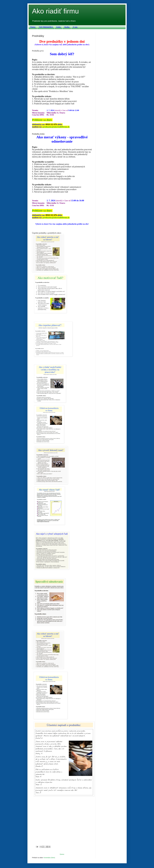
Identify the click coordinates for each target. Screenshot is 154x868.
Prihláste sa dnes (42, 120)
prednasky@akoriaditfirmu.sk (56, 127)
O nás (75, 27)
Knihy (59, 27)
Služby (67, 27)
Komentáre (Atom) (49, 858)
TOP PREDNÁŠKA (46, 27)
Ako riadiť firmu (55, 11)
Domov (62, 854)
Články (33, 27)
